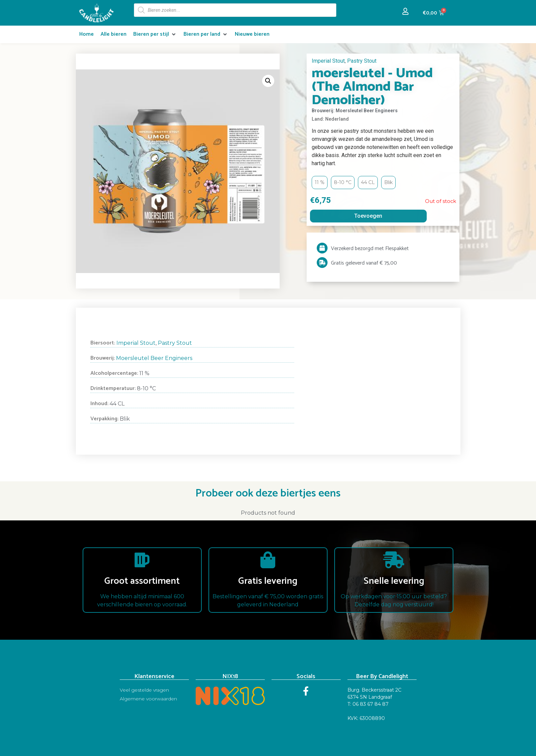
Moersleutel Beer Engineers (154, 358)
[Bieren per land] (206, 34)
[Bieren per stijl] (155, 34)
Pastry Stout (362, 61)
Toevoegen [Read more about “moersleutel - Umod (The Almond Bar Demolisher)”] (368, 216)
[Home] (87, 34)
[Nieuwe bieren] (252, 34)
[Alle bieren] (114, 34)
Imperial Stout (328, 61)
